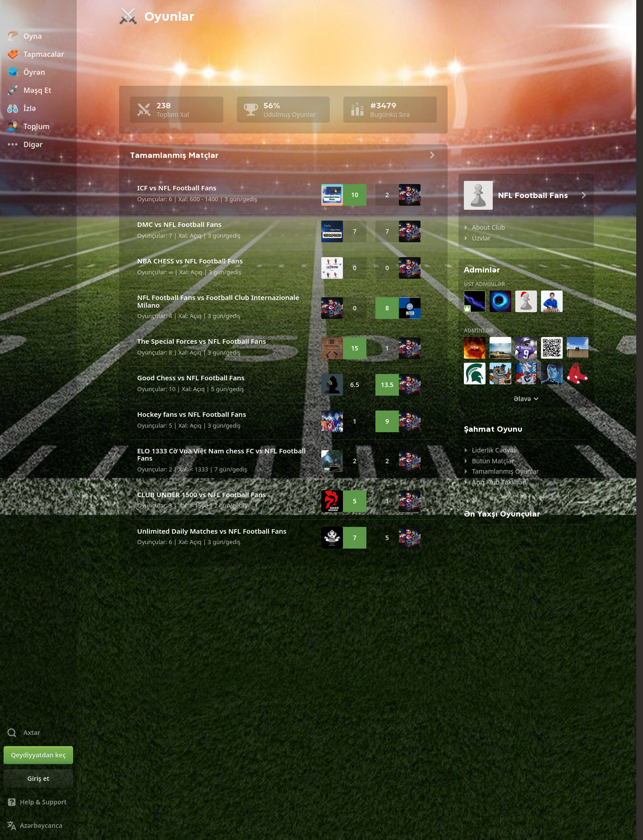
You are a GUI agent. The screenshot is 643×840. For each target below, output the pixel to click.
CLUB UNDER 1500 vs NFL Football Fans (201, 494)
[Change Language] (38, 826)
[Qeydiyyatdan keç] (38, 755)
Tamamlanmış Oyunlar (505, 471)
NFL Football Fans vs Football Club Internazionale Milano (218, 301)
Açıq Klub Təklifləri (499, 482)
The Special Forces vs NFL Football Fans (202, 341)
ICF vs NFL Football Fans (177, 188)
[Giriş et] (38, 779)
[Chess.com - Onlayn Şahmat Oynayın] (38, 15)
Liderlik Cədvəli (494, 450)
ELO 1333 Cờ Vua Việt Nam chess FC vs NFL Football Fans (222, 455)
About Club (488, 227)
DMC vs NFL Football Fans (179, 224)
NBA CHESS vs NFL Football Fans (190, 261)
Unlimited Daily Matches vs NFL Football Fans (212, 531)
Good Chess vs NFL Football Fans (191, 378)
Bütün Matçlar (493, 461)
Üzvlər (481, 238)
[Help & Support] (38, 802)
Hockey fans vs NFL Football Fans (192, 414)
